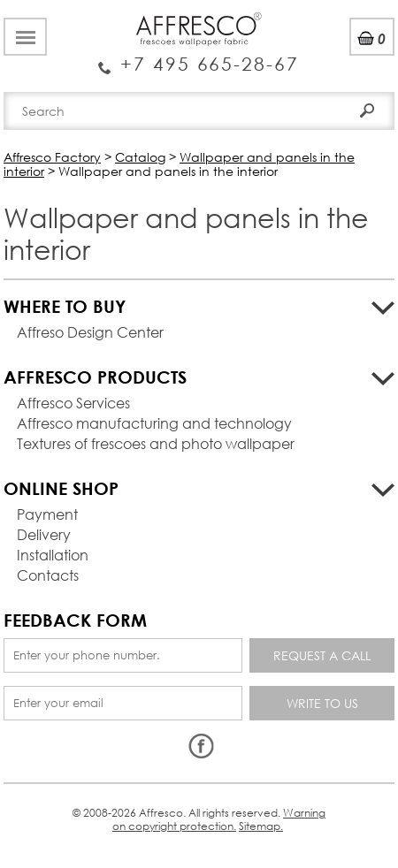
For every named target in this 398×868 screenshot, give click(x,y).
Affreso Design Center (90, 332)
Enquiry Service (199, 57)
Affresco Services (73, 403)
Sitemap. (261, 826)
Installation (53, 555)
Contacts (48, 575)
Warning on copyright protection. (219, 819)
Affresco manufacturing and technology (154, 423)
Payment (47, 514)
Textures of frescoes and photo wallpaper (156, 443)
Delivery (44, 534)
